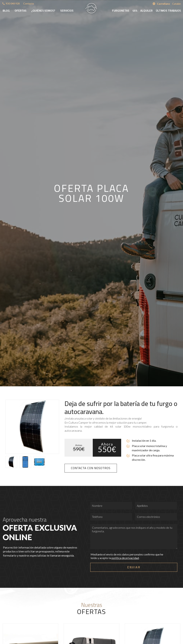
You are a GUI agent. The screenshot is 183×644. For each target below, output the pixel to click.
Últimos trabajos (168, 11)
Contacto (29, 3)
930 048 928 (13, 3)
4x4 (135, 11)
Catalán (177, 4)
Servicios (67, 11)
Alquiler (146, 11)
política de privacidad (125, 558)
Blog (6, 11)
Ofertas (21, 11)
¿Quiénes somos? (43, 11)
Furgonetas (121, 11)
